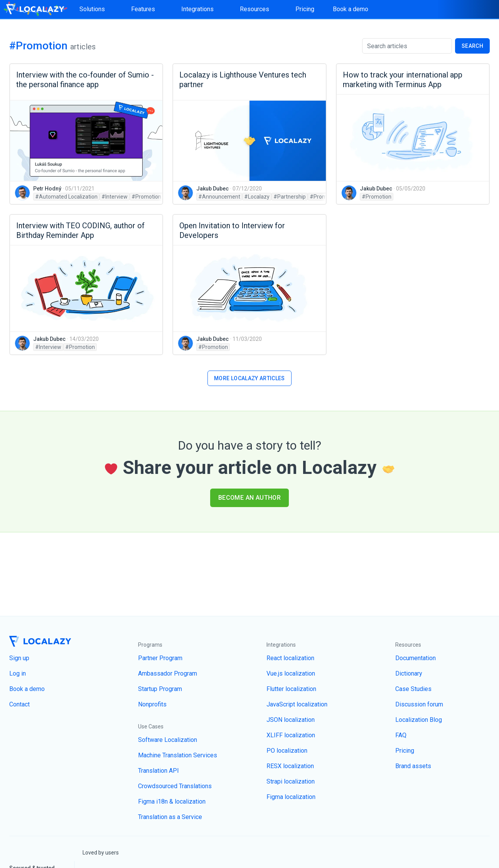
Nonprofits (152, 704)
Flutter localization (291, 689)
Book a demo (351, 9)
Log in (18, 673)
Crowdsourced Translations (175, 786)
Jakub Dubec (212, 189)
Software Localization (168, 740)
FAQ (401, 735)
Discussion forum (419, 704)
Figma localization (291, 797)
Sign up (19, 658)
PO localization (287, 751)
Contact (19, 704)
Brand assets (413, 766)
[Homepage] (35, 9)
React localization (290, 658)
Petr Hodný (47, 189)
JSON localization (291, 720)
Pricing (305, 9)
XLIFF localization (291, 735)
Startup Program (160, 689)
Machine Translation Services (178, 755)
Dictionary (409, 673)
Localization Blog (419, 720)
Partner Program (160, 658)
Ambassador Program (168, 673)
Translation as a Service (170, 817)
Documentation (416, 658)
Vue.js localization (291, 673)
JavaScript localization (297, 704)
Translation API (158, 771)
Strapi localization (291, 781)
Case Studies (413, 689)
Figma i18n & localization (172, 801)
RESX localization (290, 766)
